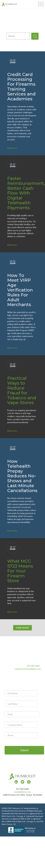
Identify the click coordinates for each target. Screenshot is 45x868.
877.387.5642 (33, 666)
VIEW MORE (23, 628)
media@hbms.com (22, 792)
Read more (12, 148)
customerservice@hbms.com (28, 669)
